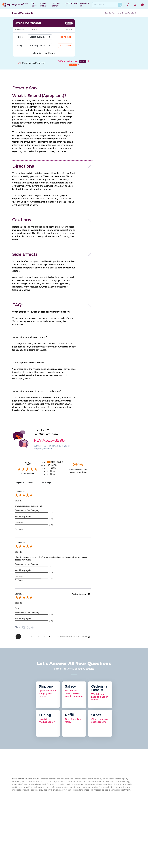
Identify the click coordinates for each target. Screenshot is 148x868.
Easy (17, 608)
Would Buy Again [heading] (23, 516)
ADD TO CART (65, 37)
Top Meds (33, 5)
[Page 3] (31, 637)
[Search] (107, 5)
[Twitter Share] (28, 627)
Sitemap (70, 839)
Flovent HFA (93, 835)
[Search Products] (120, 5)
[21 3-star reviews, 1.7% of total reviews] (53, 468)
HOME (26, 3)
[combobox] (24, 483)
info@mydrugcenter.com (25, 847)
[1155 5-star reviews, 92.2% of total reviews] (53, 462)
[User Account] (135, 5)
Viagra (90, 852)
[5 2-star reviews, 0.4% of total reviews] (53, 471)
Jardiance (92, 839)
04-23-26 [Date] (18, 603)
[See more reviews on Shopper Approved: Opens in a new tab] (72, 637)
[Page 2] (25, 637)
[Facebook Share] (24, 628)
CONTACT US (85, 5)
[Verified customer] (81, 594)
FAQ (46, 823)
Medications (72, 3)
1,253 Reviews (28, 473)
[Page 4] (38, 637)
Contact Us (71, 819)
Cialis (89, 830)
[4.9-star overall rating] (28, 469)
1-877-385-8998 (28, 837)
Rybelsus (91, 822)
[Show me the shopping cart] (142, 5)
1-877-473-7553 (25, 840)
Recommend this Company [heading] (27, 510)
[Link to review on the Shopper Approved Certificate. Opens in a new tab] (33, 627)
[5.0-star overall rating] (53, 496)
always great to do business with (29, 506)
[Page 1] (18, 637)
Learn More (43, 5)
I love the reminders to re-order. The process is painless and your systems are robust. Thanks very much (51, 558)
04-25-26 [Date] (18, 501)
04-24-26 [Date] (18, 552)
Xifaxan (90, 826)
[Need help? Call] (128, 5)
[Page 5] (45, 637)
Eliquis (90, 847)
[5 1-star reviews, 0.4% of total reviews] (53, 474)
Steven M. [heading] (53, 594)
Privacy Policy (72, 835)
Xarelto (90, 843)
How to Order (56, 5)
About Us (49, 819)
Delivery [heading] (19, 523)
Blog (46, 827)
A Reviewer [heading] (20, 492)
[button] (53, 88)
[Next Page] (49, 637)
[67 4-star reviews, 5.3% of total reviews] (53, 465)
